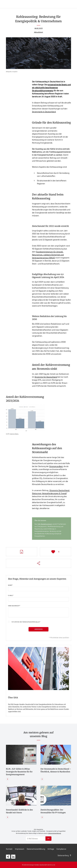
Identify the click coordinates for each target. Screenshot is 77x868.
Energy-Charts (14, 434)
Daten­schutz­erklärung (36, 849)
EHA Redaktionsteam (45, 524)
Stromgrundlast (56, 466)
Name (10, 585)
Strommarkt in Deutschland (44, 112)
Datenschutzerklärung (30, 622)
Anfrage (51, 849)
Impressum (20, 849)
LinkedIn (13, 857)
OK (48, 839)
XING (8, 857)
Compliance (61, 849)
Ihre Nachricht (14, 606)
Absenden (39, 629)
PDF (22, 552)
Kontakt (9, 849)
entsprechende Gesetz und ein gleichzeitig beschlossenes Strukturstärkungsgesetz (51, 88)
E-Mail (11, 596)
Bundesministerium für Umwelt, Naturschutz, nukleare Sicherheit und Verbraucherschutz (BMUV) (48, 255)
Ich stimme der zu (26, 622)
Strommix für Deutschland (46, 377)
